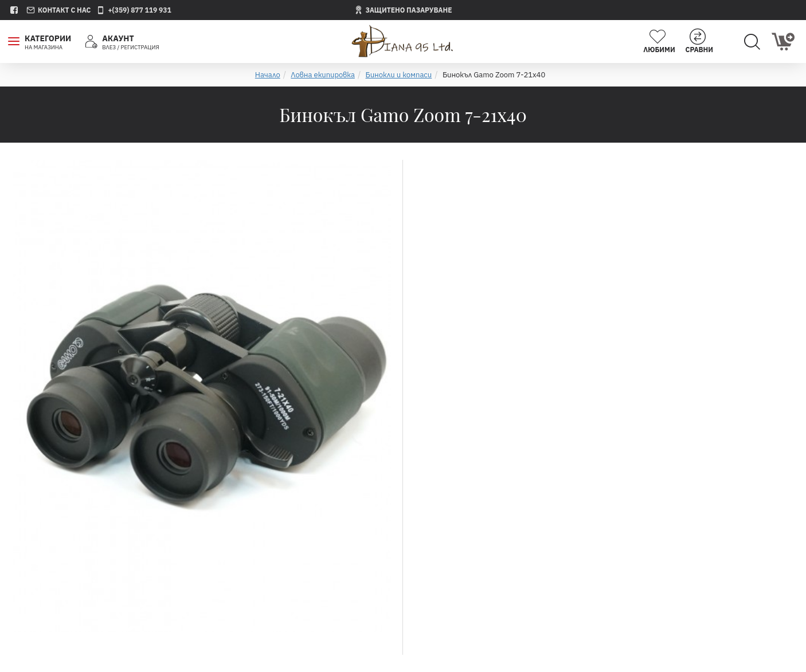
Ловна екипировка (323, 75)
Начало (268, 75)
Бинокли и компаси (399, 75)
